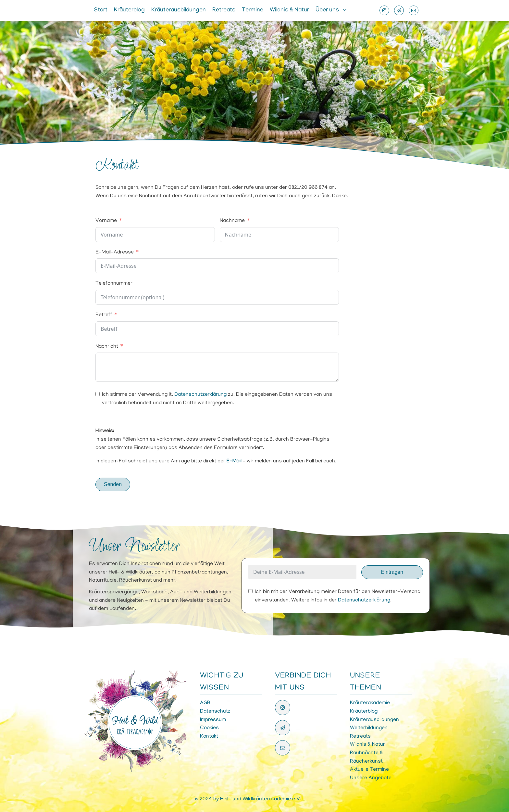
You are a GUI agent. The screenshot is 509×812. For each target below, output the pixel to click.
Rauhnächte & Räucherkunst (366, 757)
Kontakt (209, 737)
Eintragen (392, 572)
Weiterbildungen (369, 728)
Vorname (106, 221)
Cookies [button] (209, 728)
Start (101, 10)
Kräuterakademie (370, 703)
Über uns (327, 10)
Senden (113, 484)
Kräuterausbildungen (179, 10)
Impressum (213, 720)
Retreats (224, 10)
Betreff (104, 315)
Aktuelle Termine (369, 770)
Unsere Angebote (371, 778)
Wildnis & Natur (289, 10)
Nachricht (107, 347)
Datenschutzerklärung (200, 395)
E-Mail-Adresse (115, 252)
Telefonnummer (114, 284)
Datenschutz (215, 712)
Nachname (232, 221)
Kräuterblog (129, 10)
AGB (205, 703)
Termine (253, 10)
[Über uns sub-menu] (346, 10)
